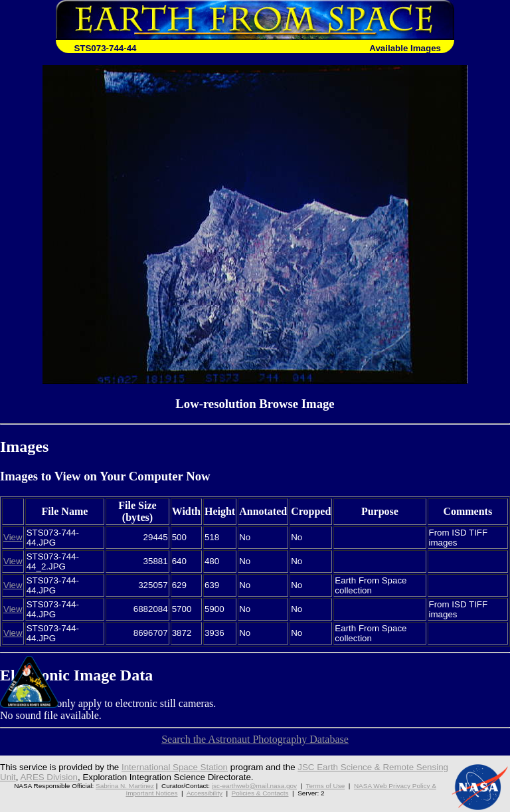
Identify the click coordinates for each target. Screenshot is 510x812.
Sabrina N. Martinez (125, 786)
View (13, 537)
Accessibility (205, 793)
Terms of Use (326, 786)
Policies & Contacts (260, 793)
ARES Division (49, 777)
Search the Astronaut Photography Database (255, 739)
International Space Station (175, 767)
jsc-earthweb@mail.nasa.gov (254, 786)
